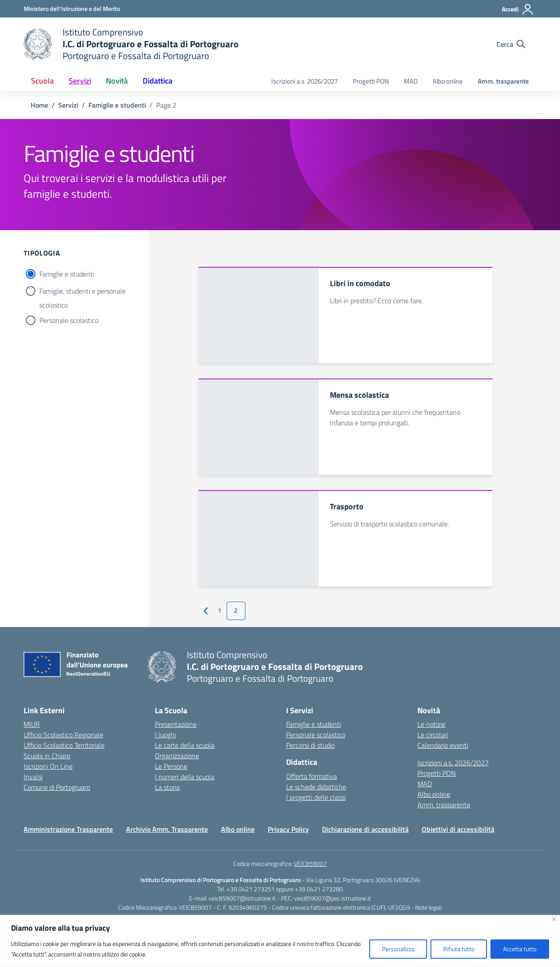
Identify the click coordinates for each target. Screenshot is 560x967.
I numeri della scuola (185, 777)
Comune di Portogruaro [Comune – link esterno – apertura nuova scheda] (57, 787)
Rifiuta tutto (459, 949)
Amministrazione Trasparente (68, 829)
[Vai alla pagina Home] (39, 105)
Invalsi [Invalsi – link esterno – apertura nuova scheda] (33, 777)
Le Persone (171, 766)
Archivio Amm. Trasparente (167, 829)
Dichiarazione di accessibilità (365, 829)
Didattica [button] (157, 81)
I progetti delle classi (316, 797)
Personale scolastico (69, 320)
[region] (280, 941)
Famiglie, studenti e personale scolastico (82, 292)
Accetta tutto (520, 949)
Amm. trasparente (503, 81)
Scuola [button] (42, 81)
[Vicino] (554, 919)
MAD (411, 81)
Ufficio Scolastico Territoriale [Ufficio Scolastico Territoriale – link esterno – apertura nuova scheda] (64, 745)
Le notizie (431, 724)
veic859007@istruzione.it (242, 898)
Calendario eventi (443, 745)
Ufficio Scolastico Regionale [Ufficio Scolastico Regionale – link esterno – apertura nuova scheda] (63, 735)
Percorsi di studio (310, 745)
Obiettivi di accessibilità (458, 829)
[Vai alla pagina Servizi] (68, 105)
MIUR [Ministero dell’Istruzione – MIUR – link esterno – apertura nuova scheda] (32, 724)
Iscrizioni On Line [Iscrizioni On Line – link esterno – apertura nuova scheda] (48, 766)
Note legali (429, 907)
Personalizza (398, 949)
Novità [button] (117, 81)
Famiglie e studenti (67, 274)
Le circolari (433, 735)
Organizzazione (177, 756)
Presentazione (176, 724)
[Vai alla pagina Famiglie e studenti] (117, 105)
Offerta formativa (311, 776)
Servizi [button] (80, 81)
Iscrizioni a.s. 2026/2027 (304, 81)
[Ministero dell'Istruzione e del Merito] (72, 9)
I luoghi (165, 735)
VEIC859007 (310, 864)
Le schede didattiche (316, 787)
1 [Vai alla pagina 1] (220, 610)
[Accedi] (518, 9)
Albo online (448, 81)
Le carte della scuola (185, 745)
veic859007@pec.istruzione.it (332, 898)
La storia (167, 787)
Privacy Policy (288, 829)
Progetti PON (371, 81)
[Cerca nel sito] (511, 44)
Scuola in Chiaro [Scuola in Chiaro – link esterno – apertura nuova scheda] (47, 756)
